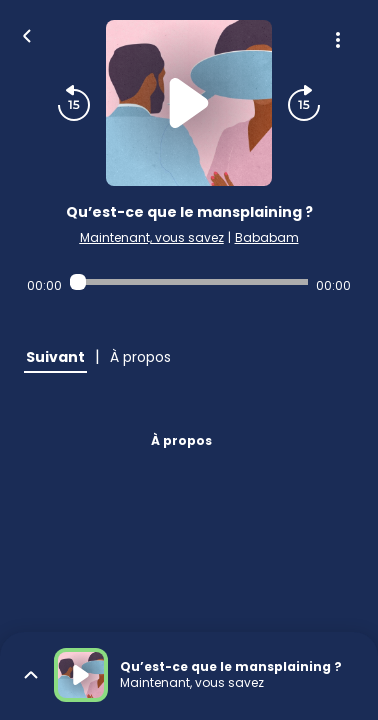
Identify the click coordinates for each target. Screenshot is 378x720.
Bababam (267, 237)
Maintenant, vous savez (152, 237)
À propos (181, 440)
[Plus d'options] (338, 40)
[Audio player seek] (189, 282)
